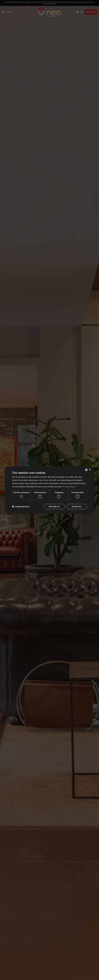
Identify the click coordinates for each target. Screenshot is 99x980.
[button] (21, 507)
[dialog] (49, 490)
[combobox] (86, 470)
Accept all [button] (76, 506)
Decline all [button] (53, 506)
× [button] (90, 470)
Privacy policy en (70, 486)
